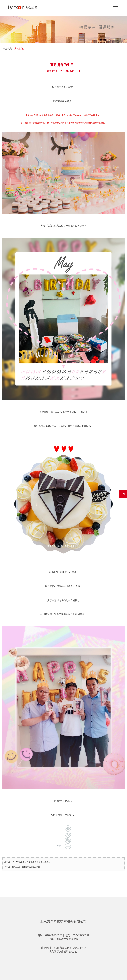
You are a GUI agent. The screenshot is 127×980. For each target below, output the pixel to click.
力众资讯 (19, 49)
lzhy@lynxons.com (67, 939)
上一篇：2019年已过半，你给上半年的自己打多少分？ (28, 862)
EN (123, 494)
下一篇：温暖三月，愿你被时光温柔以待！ (23, 867)
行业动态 (7, 49)
